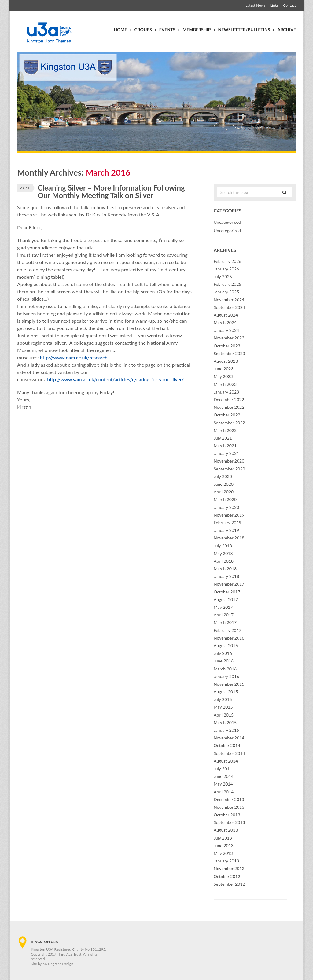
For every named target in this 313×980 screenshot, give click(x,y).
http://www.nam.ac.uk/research (74, 357)
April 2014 (224, 792)
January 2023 (226, 392)
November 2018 (229, 538)
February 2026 (227, 261)
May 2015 (223, 707)
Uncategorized (227, 231)
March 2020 (225, 499)
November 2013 (229, 807)
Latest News (255, 5)
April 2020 (224, 492)
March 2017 (225, 622)
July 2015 (223, 699)
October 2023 (227, 346)
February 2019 (227, 523)
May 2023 (223, 376)
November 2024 (229, 300)
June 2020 (224, 484)
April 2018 (224, 561)
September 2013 (229, 822)
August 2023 (226, 361)
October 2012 (227, 876)
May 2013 (223, 853)
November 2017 (229, 584)
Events (167, 29)
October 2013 (227, 815)
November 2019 (229, 515)
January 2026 (226, 269)
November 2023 (229, 338)
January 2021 (226, 453)
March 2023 (225, 384)
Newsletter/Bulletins (244, 29)
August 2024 (226, 315)
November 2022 (229, 407)
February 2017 (227, 630)
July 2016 (223, 653)
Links (274, 5)
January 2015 (226, 730)
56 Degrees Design (58, 964)
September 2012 (229, 884)
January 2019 (226, 530)
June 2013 (224, 846)
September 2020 (229, 469)
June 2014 (224, 776)
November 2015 (229, 684)
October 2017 (227, 592)
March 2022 (225, 430)
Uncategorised (227, 222)
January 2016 (226, 676)
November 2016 (229, 638)
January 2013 (226, 861)
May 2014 (223, 784)
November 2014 (229, 738)
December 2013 (229, 799)
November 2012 (229, 868)
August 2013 (226, 830)
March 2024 (225, 323)
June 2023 (224, 369)
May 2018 (223, 553)
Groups (143, 29)
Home (120, 29)
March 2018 (225, 569)
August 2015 (226, 692)
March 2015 (225, 722)
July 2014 (223, 769)
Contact (289, 5)
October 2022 (227, 415)
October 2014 (227, 745)
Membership (197, 29)
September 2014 (229, 753)
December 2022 (229, 399)
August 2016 (226, 646)
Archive (287, 29)
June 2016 (224, 661)
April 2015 (224, 715)
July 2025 (223, 276)
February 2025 (227, 284)
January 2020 (226, 507)
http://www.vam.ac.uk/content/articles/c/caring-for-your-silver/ (115, 379)
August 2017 (226, 599)
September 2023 (229, 353)
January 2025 (226, 292)
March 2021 (225, 446)
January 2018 (226, 576)
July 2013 (223, 838)
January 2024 (226, 330)
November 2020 (229, 461)
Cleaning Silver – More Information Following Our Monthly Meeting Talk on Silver (111, 191)
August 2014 (226, 761)
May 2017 (223, 607)
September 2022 (229, 423)
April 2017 (224, 615)
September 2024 (229, 307)
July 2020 (223, 476)
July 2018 (223, 546)
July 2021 (223, 438)
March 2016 (225, 669)
